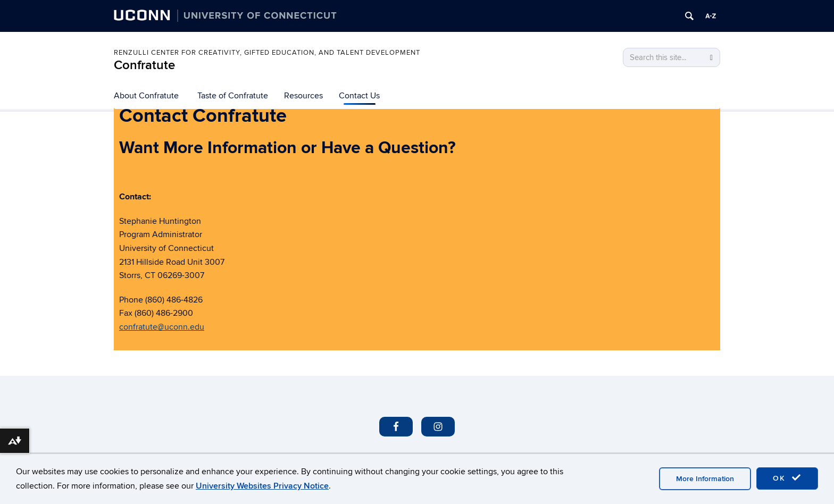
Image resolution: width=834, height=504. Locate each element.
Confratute (144, 65)
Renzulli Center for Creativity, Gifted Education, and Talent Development (267, 53)
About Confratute (146, 96)
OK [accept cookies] (787, 478)
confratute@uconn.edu (162, 327)
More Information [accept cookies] (705, 479)
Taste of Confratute (233, 96)
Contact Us (359, 96)
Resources (303, 96)
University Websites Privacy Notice (262, 486)
